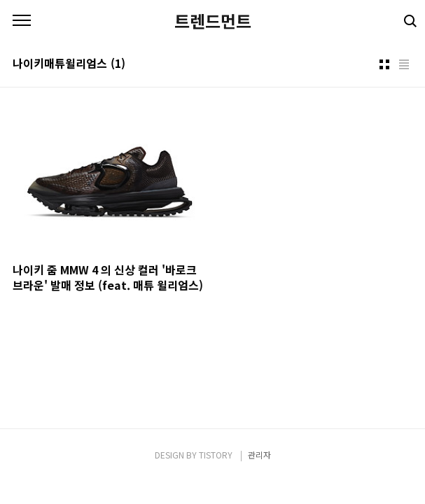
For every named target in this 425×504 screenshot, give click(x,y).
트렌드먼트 (213, 21)
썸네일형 (384, 64)
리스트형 (404, 64)
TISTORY (216, 455)
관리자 (259, 455)
